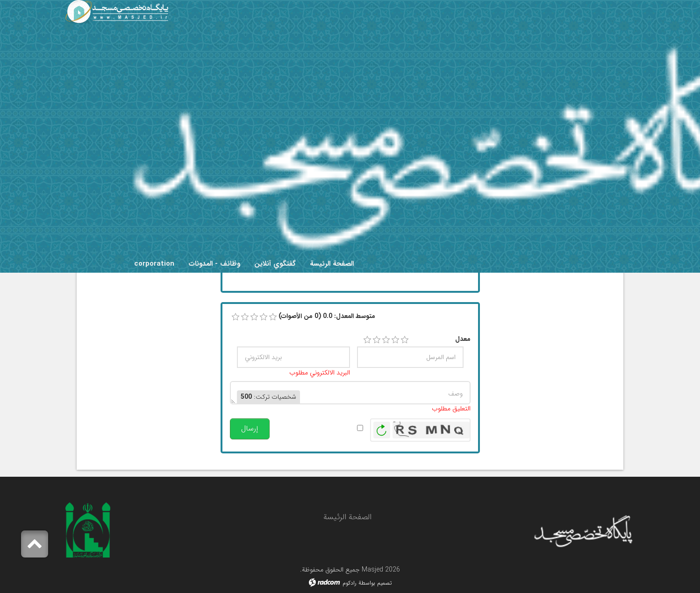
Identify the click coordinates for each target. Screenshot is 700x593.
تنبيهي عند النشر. (331, 428)
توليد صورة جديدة (382, 430)
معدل (463, 339)
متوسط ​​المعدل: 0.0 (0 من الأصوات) (327, 316)
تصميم (384, 583)
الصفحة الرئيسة (347, 517)
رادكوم (350, 583)
